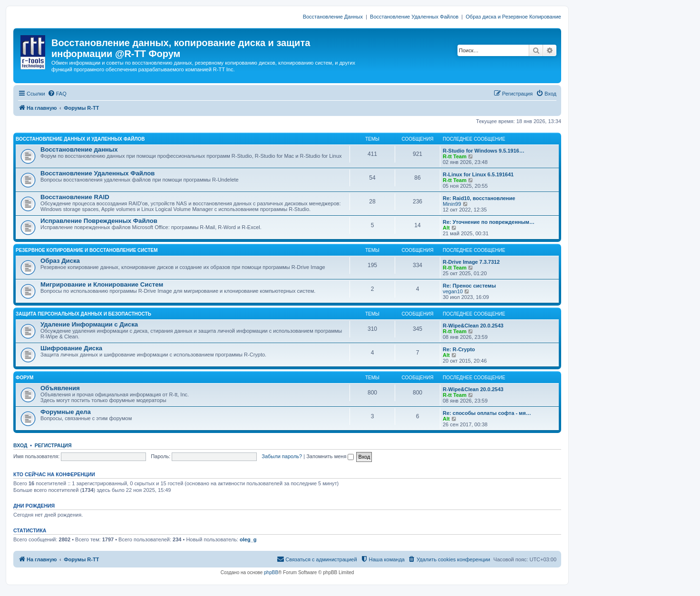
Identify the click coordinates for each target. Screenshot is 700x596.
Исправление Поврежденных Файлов (99, 221)
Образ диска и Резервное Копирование (513, 17)
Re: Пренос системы (469, 286)
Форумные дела (66, 412)
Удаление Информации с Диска (89, 324)
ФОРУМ (24, 378)
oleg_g (248, 539)
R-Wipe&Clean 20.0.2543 (473, 326)
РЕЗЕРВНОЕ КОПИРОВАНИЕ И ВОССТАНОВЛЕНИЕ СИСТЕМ (87, 250)
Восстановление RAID (75, 197)
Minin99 (452, 204)
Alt (446, 228)
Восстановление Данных (333, 17)
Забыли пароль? (282, 456)
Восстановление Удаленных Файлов (414, 17)
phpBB (271, 572)
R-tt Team (455, 156)
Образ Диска (60, 261)
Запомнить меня (330, 456)
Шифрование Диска (71, 348)
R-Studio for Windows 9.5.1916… (484, 151)
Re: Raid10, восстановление (479, 198)
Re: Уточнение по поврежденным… (489, 222)
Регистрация (53, 445)
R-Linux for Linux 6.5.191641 (478, 174)
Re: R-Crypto (459, 349)
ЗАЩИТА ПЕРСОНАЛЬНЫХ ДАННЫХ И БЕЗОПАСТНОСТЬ (83, 314)
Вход (20, 445)
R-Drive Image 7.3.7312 (471, 262)
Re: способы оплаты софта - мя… (487, 413)
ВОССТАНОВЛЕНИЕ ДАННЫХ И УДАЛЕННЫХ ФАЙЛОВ (80, 139)
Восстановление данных (79, 149)
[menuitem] (57, 94)
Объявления (60, 388)
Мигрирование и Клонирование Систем (102, 284)
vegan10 (453, 291)
